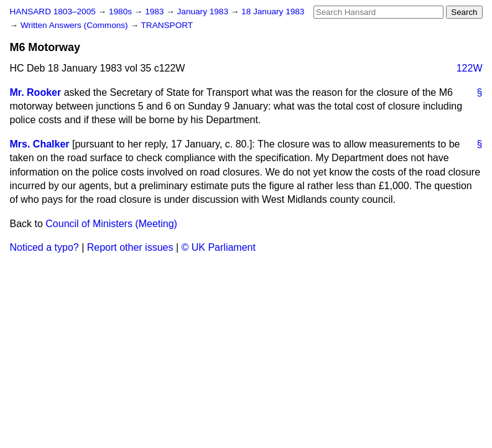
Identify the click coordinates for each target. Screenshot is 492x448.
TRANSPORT (167, 25)
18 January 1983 (273, 12)
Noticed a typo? (44, 247)
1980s (122, 12)
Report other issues (130, 247)
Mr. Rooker (36, 92)
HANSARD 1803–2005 (53, 12)
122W (470, 68)
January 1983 (204, 12)
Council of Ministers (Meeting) (111, 224)
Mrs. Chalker (40, 144)
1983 (155, 12)
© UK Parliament (219, 247)
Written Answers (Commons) (76, 25)
